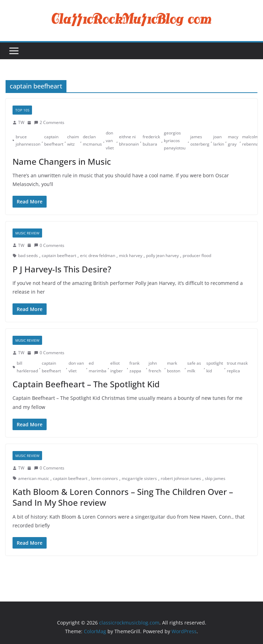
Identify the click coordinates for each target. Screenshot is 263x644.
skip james (215, 478)
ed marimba (98, 367)
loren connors (105, 478)
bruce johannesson (28, 141)
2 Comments (49, 122)
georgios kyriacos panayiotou (175, 140)
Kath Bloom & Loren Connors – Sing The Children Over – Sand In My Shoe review (123, 497)
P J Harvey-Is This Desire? (62, 269)
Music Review (27, 233)
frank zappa (135, 367)
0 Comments (49, 245)
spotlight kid (215, 367)
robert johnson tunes (181, 478)
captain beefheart (54, 141)
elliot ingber (117, 367)
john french (155, 367)
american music (34, 478)
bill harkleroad (27, 367)
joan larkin (219, 141)
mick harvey (131, 255)
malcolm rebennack (252, 141)
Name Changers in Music (62, 161)
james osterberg (200, 141)
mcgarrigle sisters (139, 478)
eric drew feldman (98, 255)
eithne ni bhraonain (129, 141)
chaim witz (73, 141)
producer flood (197, 255)
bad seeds (28, 255)
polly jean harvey (162, 255)
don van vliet (110, 140)
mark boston (174, 367)
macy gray (233, 141)
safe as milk (194, 367)
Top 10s (22, 110)
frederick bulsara (151, 141)
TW (21, 122)
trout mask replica (237, 367)
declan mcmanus (92, 141)
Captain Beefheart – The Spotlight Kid (86, 384)
